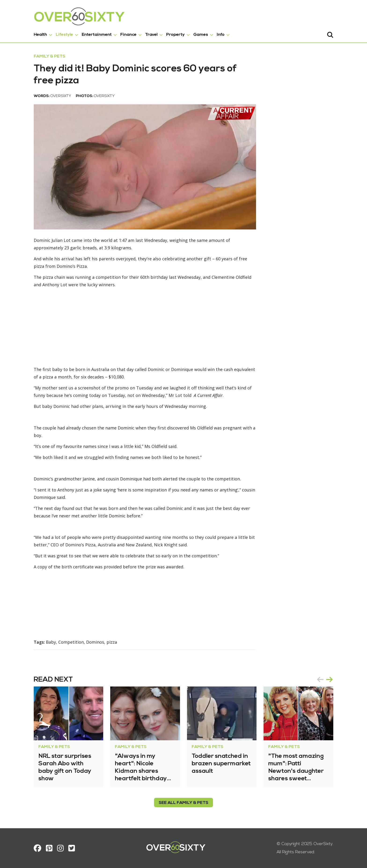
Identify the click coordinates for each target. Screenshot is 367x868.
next (330, 679)
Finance (128, 35)
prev (320, 679)
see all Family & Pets (183, 803)
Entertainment (97, 35)
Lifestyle (64, 35)
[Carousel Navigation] (325, 679)
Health (40, 35)
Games (201, 35)
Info (221, 35)
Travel (151, 35)
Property (175, 35)
